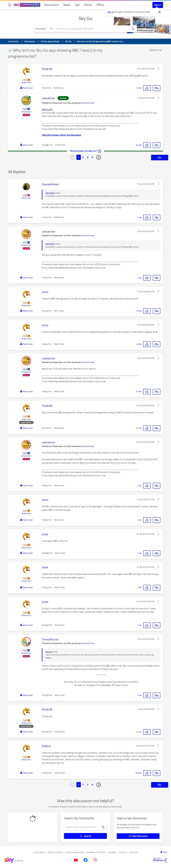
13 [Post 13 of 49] (46, 695)
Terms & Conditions (55, 852)
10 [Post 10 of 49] (47, 553)
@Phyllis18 (50, 193)
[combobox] (91, 29)
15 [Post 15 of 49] (46, 773)
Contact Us (123, 852)
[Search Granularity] (44, 29)
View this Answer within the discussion (62, 135)
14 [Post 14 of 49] (47, 732)
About (88, 5)
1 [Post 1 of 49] (46, 88)
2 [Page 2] (83, 157)
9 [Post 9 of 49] (46, 520)
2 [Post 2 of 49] (46, 217)
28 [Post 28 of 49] (47, 145)
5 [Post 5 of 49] (46, 344)
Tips (77, 5)
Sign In (158, 5)
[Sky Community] (27, 5)
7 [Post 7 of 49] (46, 428)
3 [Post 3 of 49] (46, 278)
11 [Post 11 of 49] (46, 587)
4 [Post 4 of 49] (46, 311)
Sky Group (133, 852)
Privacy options (39, 852)
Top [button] (165, 852)
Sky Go (86, 18)
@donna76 (47, 109)
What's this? (26, 83)
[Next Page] (99, 157)
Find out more (88, 103)
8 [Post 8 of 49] (46, 485)
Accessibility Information (96, 852)
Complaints (112, 852)
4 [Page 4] (92, 157)
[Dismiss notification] (160, 12)
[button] (158, 68)
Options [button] (154, 50)
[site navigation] (10, 5)
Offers (100, 5)
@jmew (49, 652)
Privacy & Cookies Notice (75, 852)
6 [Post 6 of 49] (46, 391)
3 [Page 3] (88, 157)
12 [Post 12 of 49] (46, 625)
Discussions (51, 5)
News (67, 5)
